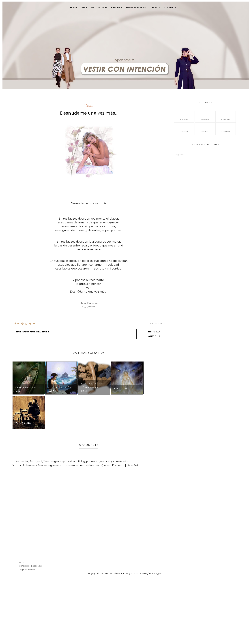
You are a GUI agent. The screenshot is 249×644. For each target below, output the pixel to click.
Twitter (205, 129)
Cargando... (180, 154)
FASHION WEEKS (136, 7)
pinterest (205, 116)
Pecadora (121, 388)
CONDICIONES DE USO (31, 566)
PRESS (22, 562)
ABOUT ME (88, 7)
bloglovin (226, 129)
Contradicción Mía (26, 389)
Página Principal (27, 570)
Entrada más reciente (33, 332)
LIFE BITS (155, 7)
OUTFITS (117, 7)
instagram (226, 116)
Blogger (158, 573)
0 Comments (158, 324)
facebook (184, 129)
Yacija (89, 106)
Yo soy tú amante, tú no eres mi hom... (94, 387)
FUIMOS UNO (23, 423)
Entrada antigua (154, 334)
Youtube (184, 116)
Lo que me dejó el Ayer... (61, 389)
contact (170, 7)
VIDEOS (103, 7)
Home (74, 7)
